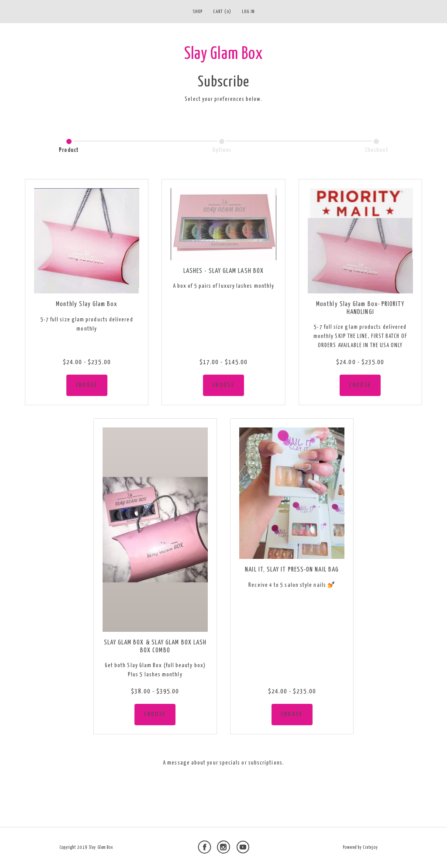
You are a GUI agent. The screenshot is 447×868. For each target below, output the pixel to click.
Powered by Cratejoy (360, 847)
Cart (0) (222, 12)
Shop (198, 12)
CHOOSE (87, 385)
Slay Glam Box (223, 54)
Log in (248, 12)
